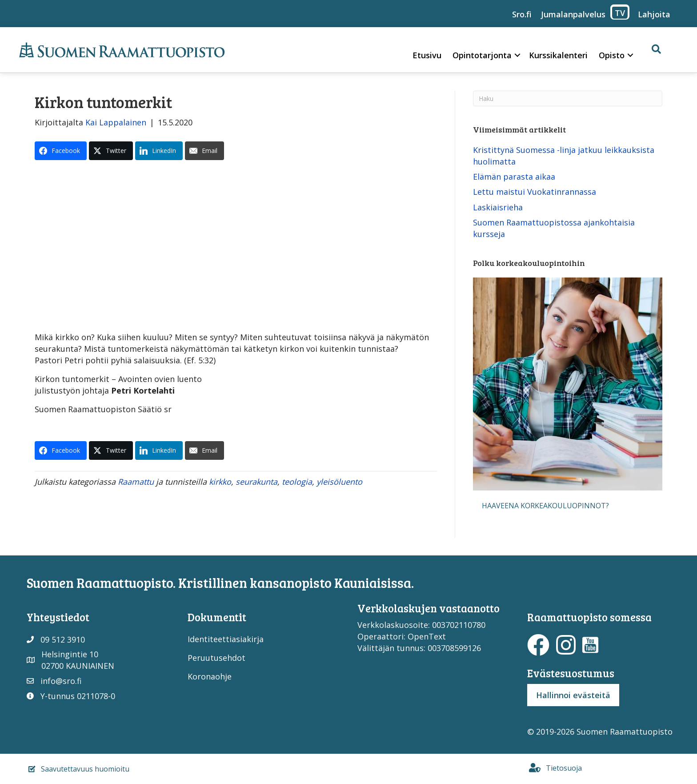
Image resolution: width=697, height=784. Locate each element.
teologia (297, 482)
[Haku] (567, 99)
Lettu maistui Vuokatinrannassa (535, 192)
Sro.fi (522, 14)
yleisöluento (339, 482)
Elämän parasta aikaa (514, 177)
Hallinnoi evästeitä (573, 695)
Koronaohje (210, 676)
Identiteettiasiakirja (226, 639)
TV (620, 13)
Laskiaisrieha (498, 207)
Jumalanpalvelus (573, 14)
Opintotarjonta (482, 55)
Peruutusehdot (216, 658)
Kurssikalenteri (558, 55)
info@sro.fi (61, 681)
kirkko (220, 482)
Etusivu (427, 55)
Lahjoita (654, 14)
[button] (517, 55)
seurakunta (256, 482)
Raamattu (136, 482)
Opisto (612, 55)
